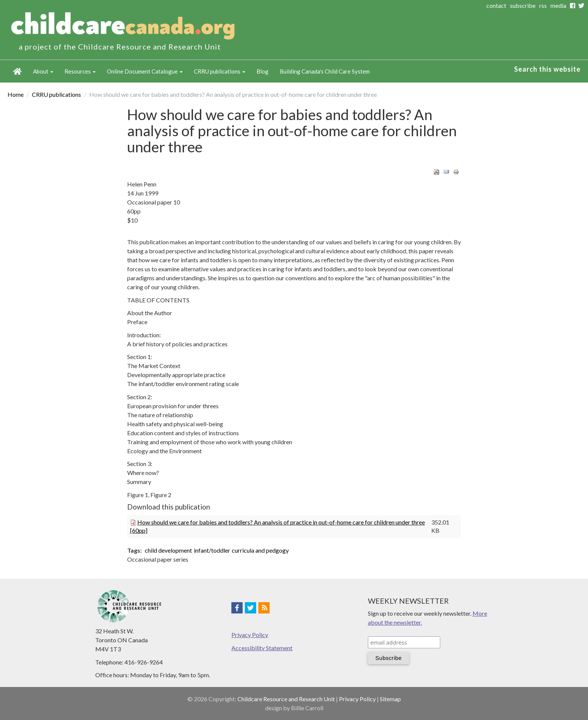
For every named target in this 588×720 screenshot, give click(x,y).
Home (17, 71)
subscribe (523, 5)
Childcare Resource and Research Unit (286, 699)
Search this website (547, 69)
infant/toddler (212, 550)
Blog (262, 71)
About (43, 71)
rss (543, 5)
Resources (80, 71)
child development (168, 550)
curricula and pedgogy (260, 550)
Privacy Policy (250, 635)
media (558, 5)
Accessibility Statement (262, 648)
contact (496, 5)
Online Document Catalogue (145, 71)
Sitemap (390, 699)
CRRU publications (220, 71)
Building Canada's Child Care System (325, 71)
